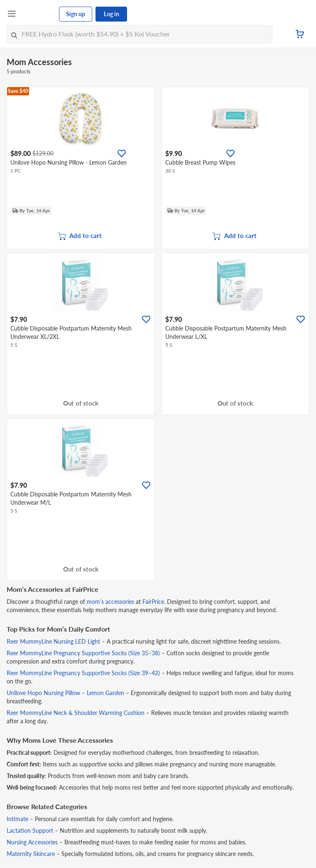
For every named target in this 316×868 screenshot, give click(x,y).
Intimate (17, 819)
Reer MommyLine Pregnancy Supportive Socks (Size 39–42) (83, 673)
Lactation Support (30, 830)
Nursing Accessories (32, 842)
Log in (111, 14)
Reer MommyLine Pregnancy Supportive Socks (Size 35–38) (83, 653)
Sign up (76, 14)
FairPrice (153, 602)
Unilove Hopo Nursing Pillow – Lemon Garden (65, 693)
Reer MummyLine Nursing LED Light (53, 641)
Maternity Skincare (31, 854)
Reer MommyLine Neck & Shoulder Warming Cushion (76, 713)
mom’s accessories (110, 602)
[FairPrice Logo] (38, 14)
